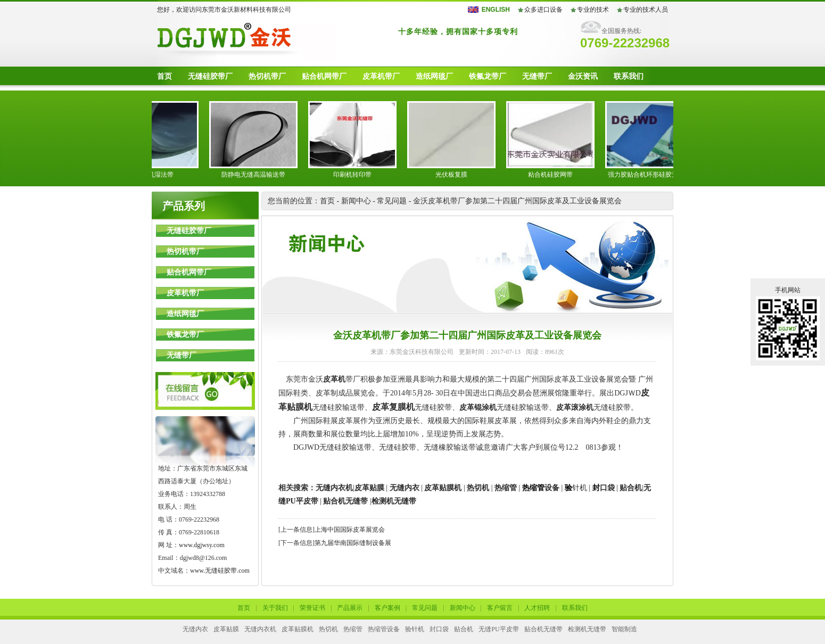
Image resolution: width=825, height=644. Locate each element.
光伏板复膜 (455, 175)
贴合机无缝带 (345, 501)
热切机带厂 (267, 76)
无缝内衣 (405, 488)
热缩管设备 (384, 629)
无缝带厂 (537, 76)
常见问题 (392, 201)
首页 (164, 76)
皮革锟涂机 (478, 407)
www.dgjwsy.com (202, 545)
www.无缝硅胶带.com (220, 571)
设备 (541, 488)
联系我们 (629, 76)
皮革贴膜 (369, 488)
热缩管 (506, 488)
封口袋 (439, 629)
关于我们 (275, 608)
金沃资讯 (583, 76)
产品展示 (350, 608)
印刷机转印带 (356, 175)
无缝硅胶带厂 (210, 76)
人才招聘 (537, 608)
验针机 (415, 629)
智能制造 (624, 629)
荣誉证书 (312, 608)
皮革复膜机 (393, 407)
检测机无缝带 (587, 629)
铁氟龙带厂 (488, 76)
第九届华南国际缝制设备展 (353, 543)
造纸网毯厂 (434, 76)
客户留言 (500, 608)
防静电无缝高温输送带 (257, 175)
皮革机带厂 (381, 76)
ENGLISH (496, 10)
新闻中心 (356, 201)
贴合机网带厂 (324, 76)
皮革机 (334, 379)
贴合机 (631, 488)
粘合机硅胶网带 (554, 175)
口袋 (604, 488)
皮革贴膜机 (443, 488)
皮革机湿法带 (158, 175)
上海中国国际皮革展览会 (350, 530)
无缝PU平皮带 (498, 629)
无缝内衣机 (334, 488)
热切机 (478, 488)
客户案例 (387, 608)
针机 (576, 488)
